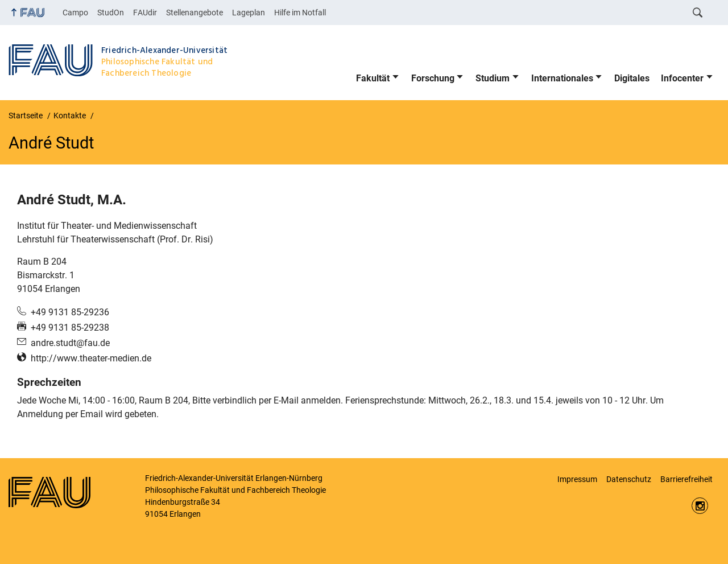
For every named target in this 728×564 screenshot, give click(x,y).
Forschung (433, 78)
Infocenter (682, 78)
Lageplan (249, 13)
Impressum (577, 479)
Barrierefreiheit (686, 479)
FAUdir (145, 13)
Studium (493, 78)
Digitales (632, 78)
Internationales (562, 78)
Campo (75, 13)
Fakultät (373, 78)
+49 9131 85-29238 (70, 328)
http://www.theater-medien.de (91, 358)
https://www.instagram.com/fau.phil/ (700, 506)
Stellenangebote (195, 13)
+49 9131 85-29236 (70, 312)
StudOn (111, 13)
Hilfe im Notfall (300, 13)
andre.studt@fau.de (70, 343)
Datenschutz (629, 479)
